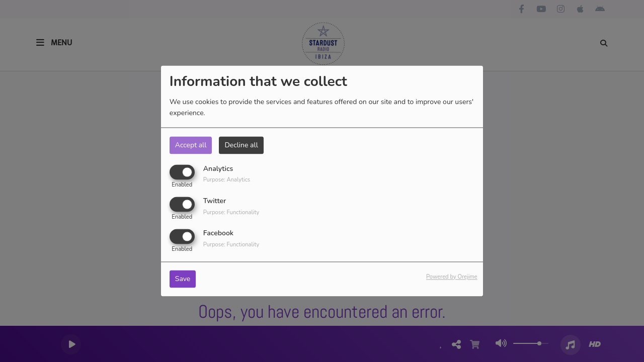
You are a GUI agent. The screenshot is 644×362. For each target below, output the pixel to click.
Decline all (241, 145)
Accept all (191, 145)
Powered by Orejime (452, 277)
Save (183, 279)
